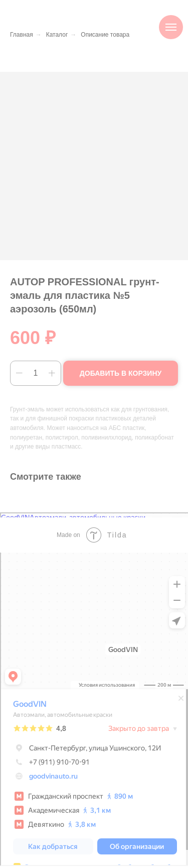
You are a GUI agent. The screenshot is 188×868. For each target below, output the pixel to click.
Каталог (57, 35)
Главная (22, 35)
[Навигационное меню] (171, 27)
